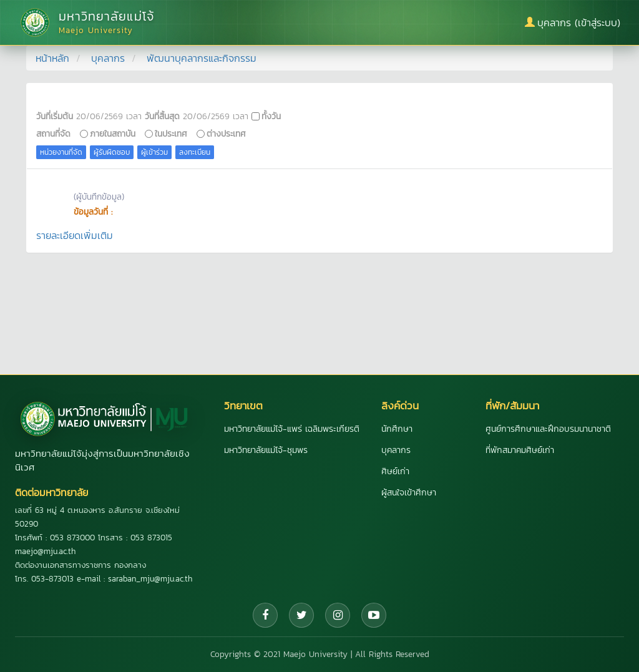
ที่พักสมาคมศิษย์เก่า (520, 450)
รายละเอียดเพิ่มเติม (75, 235)
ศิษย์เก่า (395, 471)
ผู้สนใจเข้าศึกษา (409, 493)
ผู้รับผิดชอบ (112, 152)
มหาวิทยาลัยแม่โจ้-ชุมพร (266, 450)
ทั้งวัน (271, 116)
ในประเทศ (171, 134)
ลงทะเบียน (195, 152)
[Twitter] (301, 615)
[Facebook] (265, 615)
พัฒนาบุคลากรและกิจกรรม (202, 58)
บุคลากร (108, 58)
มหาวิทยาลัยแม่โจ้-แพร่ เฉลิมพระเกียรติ (292, 429)
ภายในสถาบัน (113, 134)
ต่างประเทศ (226, 134)
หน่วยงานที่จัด (61, 152)
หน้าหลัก (52, 58)
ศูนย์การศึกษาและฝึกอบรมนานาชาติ (548, 429)
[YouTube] (374, 615)
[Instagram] (338, 615)
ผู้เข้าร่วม (154, 152)
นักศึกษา (397, 429)
